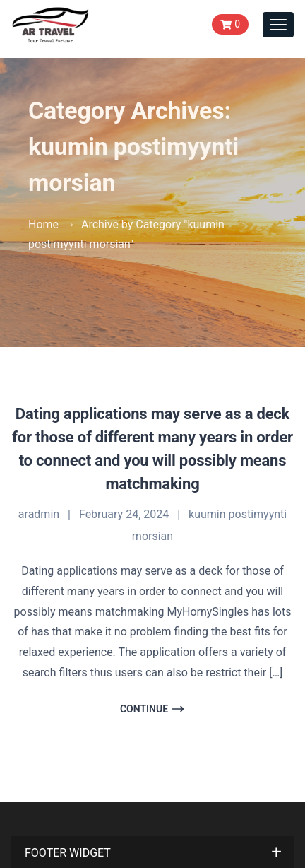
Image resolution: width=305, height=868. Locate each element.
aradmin (39, 514)
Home (43, 224)
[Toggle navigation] (278, 25)
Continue (152, 709)
